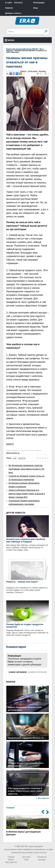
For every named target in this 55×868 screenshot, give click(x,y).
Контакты (19, 3)
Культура (42, 860)
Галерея (10, 808)
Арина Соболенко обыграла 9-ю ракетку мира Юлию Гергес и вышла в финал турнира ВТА (27, 494)
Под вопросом (11, 862)
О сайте (9, 3)
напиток (22, 458)
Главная (11, 857)
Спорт (26, 860)
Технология (42, 857)
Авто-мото (26, 857)
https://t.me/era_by (13, 453)
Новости (23, 71)
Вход (36, 8)
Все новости (43, 798)
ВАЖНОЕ (11, 682)
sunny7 (10, 444)
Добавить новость (13, 13)
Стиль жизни (32, 71)
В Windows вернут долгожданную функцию (28, 825)
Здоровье (42, 71)
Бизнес (11, 860)
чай (15, 458)
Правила (9, 8)
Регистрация (39, 3)
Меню (10, 40)
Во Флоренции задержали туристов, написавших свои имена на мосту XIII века (27, 469)
